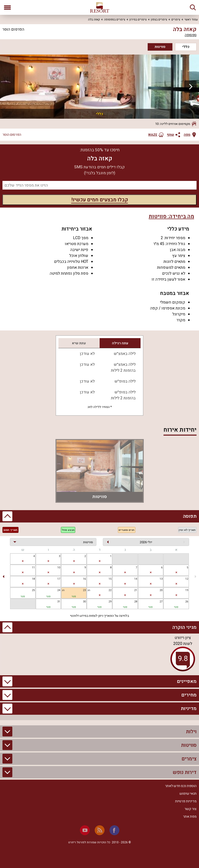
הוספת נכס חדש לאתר (181, 786)
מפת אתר (190, 817)
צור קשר (190, 809)
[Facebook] (114, 830)
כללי (186, 47)
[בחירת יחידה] (53, 542)
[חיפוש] (193, 7)
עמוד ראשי (191, 19)
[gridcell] (99, 559)
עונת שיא (79, 343)
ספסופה (191, 35)
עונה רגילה (120, 343)
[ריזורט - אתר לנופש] (100, 7)
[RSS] (100, 830)
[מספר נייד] (99, 185)
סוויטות (160, 47)
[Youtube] (85, 830)
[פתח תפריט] (7, 7)
